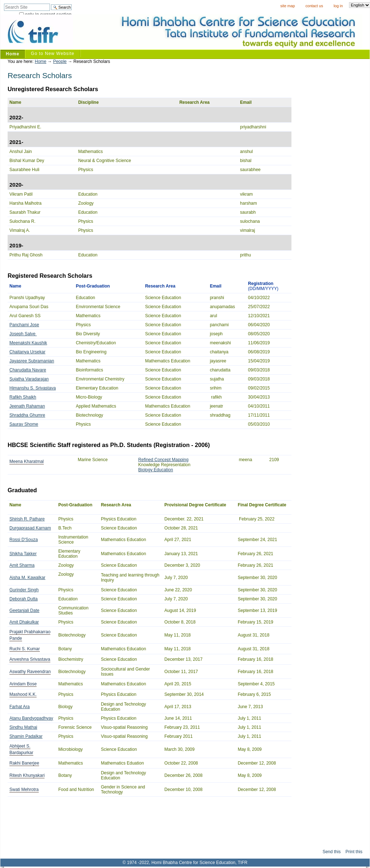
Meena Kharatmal (27, 461)
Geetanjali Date (24, 610)
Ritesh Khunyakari (27, 775)
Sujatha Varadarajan (29, 379)
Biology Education (156, 470)
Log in (338, 6)
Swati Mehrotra (24, 790)
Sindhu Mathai (23, 727)
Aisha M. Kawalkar (27, 578)
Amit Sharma (22, 565)
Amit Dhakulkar (24, 622)
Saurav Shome (24, 424)
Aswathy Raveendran (30, 672)
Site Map (287, 6)
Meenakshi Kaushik (28, 343)
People (60, 61)
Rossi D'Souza (24, 540)
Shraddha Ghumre (27, 415)
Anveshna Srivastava (30, 659)
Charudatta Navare (28, 370)
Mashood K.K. (23, 694)
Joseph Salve (23, 334)
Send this (332, 852)
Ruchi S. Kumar (25, 649)
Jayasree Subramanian (32, 361)
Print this (354, 852)
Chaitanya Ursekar (27, 352)
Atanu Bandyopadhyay (31, 718)
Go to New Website (52, 54)
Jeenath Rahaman (27, 406)
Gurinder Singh (24, 590)
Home (12, 54)
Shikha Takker (23, 554)
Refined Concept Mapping (163, 460)
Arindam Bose (23, 684)
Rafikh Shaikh (23, 397)
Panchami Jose (24, 325)
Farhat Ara (20, 707)
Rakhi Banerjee (24, 763)
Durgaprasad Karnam (30, 528)
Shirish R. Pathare (27, 519)
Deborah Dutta (24, 599)
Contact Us (314, 6)
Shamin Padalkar (26, 736)
